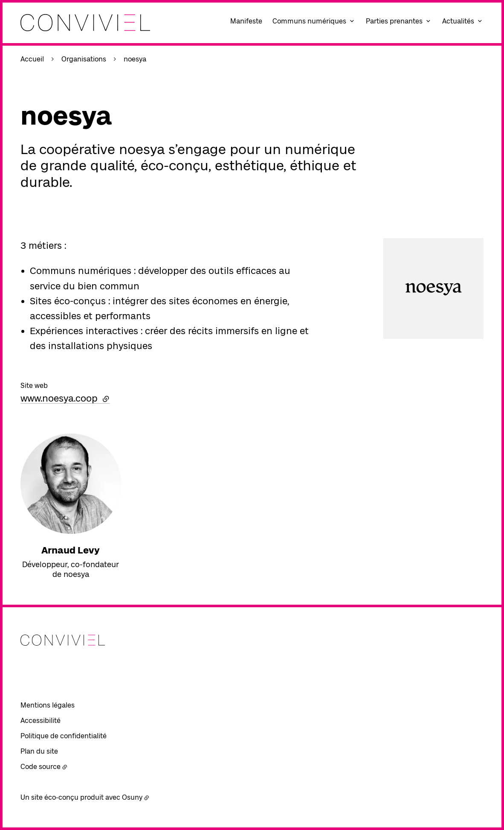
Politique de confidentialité (64, 736)
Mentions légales (48, 705)
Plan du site (39, 751)
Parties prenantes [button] (394, 21)
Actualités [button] (458, 21)
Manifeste (246, 21)
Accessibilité (41, 721)
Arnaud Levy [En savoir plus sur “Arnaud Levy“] (71, 550)
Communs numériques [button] (309, 21)
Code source (41, 767)
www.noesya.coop (65, 398)
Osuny (132, 797)
